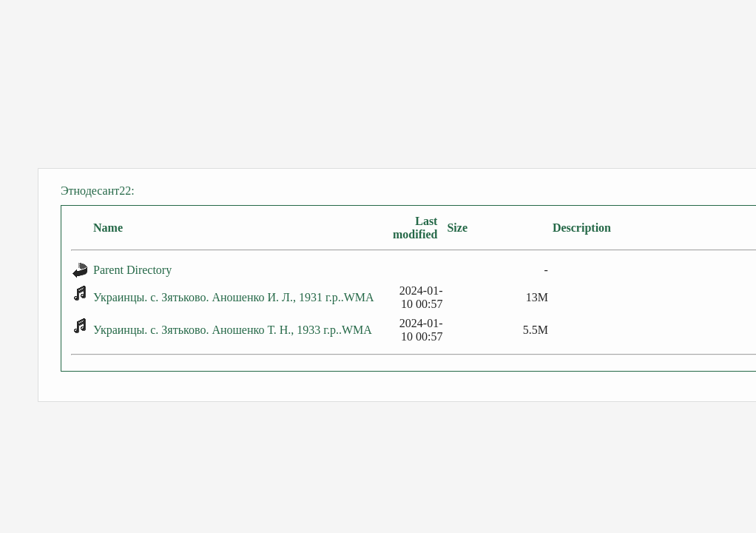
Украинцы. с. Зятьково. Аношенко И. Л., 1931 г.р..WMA (234, 297)
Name (108, 228)
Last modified (415, 228)
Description (582, 228)
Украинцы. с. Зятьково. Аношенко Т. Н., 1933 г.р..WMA (233, 330)
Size (457, 228)
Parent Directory (132, 270)
